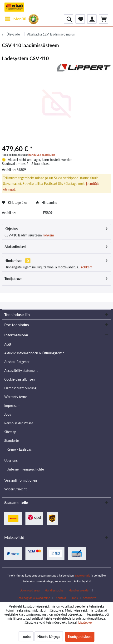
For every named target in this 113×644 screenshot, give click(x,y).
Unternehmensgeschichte (25, 469)
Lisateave (85, 622)
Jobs (8, 414)
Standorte (12, 441)
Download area (29, 590)
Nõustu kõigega (49, 637)
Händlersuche (54, 590)
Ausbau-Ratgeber (17, 362)
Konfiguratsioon (80, 637)
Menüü (16, 18)
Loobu (26, 637)
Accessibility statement (21, 371)
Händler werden (79, 590)
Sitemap (10, 432)
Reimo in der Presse (19, 423)
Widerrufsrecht (15, 489)
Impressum (12, 406)
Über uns (11, 460)
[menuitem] (15, 19)
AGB (8, 344)
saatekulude (83, 575)
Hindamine (47, 202)
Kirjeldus (11, 229)
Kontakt (61, 598)
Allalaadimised (15, 247)
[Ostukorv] (103, 19)
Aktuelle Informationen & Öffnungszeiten (34, 353)
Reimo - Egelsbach (20, 449)
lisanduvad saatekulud (42, 155)
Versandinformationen (21, 480)
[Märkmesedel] (80, 19)
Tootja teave (13, 279)
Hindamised (13, 261)
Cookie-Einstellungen (20, 379)
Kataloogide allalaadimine (33, 598)
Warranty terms (16, 397)
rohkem (48, 235)
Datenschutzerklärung (20, 388)
